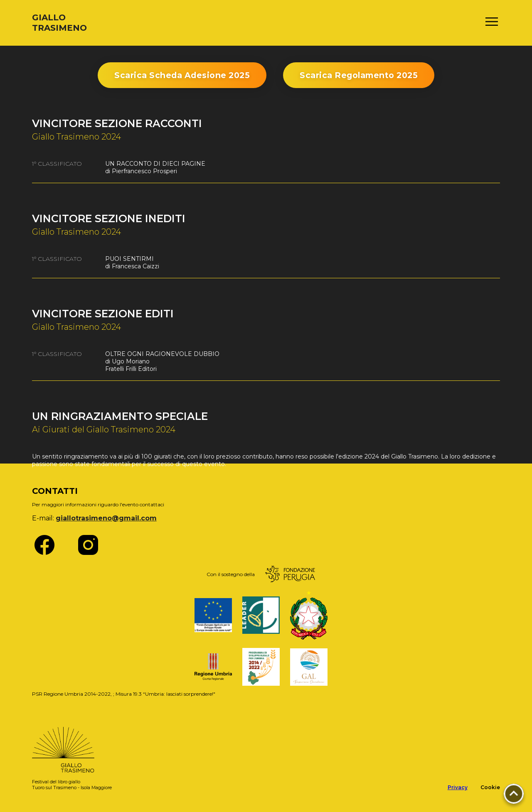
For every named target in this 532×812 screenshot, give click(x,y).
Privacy (458, 787)
